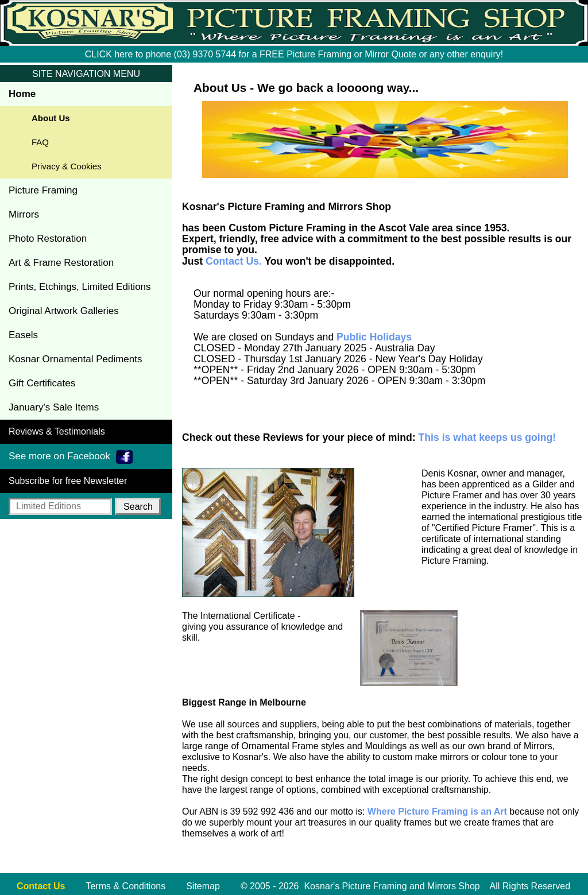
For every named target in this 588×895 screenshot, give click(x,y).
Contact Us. (234, 261)
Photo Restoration (48, 239)
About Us (51, 118)
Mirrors (24, 214)
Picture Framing (43, 190)
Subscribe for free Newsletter (68, 481)
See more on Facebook (71, 457)
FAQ (40, 142)
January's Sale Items (54, 407)
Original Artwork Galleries (64, 311)
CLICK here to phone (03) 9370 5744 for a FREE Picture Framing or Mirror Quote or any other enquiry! (294, 54)
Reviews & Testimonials (57, 431)
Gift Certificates (42, 383)
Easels (23, 335)
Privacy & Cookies (67, 166)
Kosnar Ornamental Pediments (75, 359)
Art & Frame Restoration (61, 263)
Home (22, 94)
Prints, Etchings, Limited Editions (80, 287)
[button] (138, 506)
